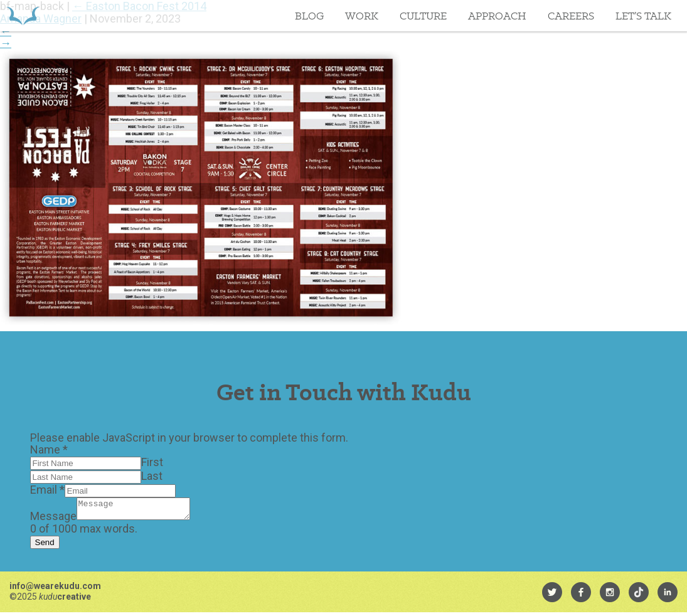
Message (53, 520)
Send (45, 546)
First (152, 462)
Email (47, 490)
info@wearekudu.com (55, 590)
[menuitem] (552, 596)
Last (152, 476)
